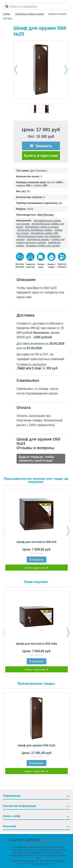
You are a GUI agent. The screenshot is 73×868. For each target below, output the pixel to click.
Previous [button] (5, 531)
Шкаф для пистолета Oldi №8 (37, 542)
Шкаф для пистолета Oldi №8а (37, 644)
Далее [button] (66, 70)
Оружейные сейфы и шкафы (42, 227)
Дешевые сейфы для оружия (43, 246)
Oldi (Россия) (46, 215)
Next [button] (68, 531)
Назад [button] (16, 70)
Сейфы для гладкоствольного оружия (40, 241)
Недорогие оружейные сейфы (35, 230)
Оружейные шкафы (38, 239)
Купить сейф (12, 816)
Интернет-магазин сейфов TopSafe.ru (46, 841)
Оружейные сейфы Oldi (44, 233)
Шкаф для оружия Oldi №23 (36, 745)
